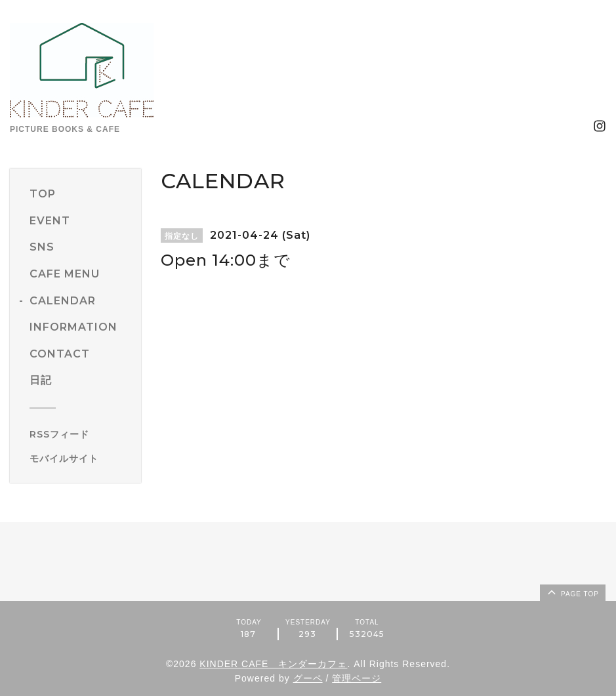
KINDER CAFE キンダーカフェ (273, 664)
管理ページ (357, 678)
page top (572, 592)
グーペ (308, 678)
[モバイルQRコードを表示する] (80, 459)
